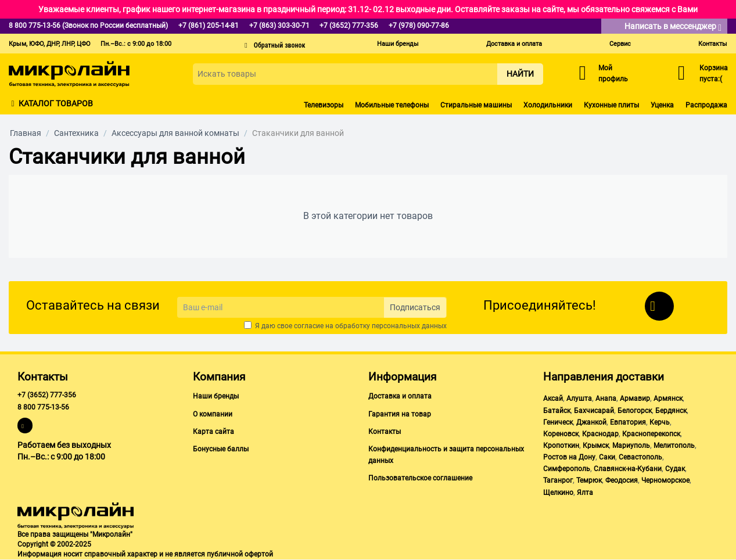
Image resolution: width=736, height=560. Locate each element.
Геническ (558, 422)
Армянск (668, 399)
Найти (520, 74)
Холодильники (548, 105)
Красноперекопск (651, 434)
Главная (26, 133)
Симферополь (567, 469)
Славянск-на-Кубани (628, 469)
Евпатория (628, 422)
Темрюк (589, 480)
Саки (607, 457)
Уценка (662, 105)
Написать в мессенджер (673, 27)
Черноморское (665, 480)
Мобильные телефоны (392, 105)
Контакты (713, 44)
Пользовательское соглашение (420, 478)
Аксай (553, 399)
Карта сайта (213, 432)
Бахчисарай (594, 411)
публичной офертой (240, 554)
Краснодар (600, 434)
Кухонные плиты (611, 105)
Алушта (579, 399)
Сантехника (76, 133)
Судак (675, 469)
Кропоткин (561, 446)
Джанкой (591, 422)
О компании (213, 414)
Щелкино (558, 493)
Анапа (606, 399)
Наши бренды (398, 44)
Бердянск (671, 411)
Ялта (585, 493)
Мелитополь (674, 446)
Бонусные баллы (221, 449)
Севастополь (640, 457)
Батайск (557, 411)
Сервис (620, 44)
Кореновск (561, 434)
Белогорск (635, 411)
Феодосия (622, 480)
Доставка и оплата (514, 44)
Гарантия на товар (400, 414)
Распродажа (706, 105)
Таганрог (558, 480)
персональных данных (409, 326)
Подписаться (415, 307)
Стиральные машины (476, 105)
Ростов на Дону (569, 457)
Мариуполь (631, 446)
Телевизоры (324, 105)
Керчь (660, 422)
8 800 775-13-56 (43, 407)
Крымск (596, 446)
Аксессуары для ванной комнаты (175, 133)
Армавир (635, 399)
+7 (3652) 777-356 (47, 395)
